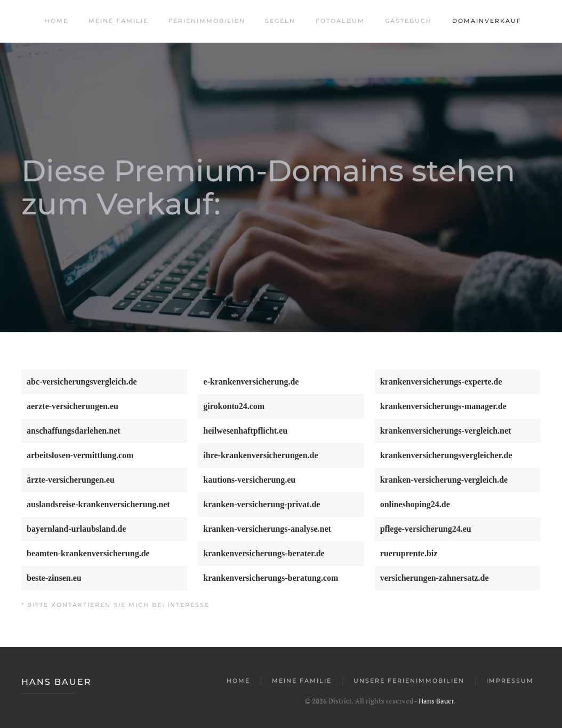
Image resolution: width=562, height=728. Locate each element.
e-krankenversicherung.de (251, 382)
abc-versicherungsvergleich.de (82, 382)
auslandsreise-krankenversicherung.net (98, 504)
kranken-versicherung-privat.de (262, 504)
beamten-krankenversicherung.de (88, 553)
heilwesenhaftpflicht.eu (245, 431)
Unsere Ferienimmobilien (409, 682)
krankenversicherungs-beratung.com (271, 578)
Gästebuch (407, 21)
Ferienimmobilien (206, 21)
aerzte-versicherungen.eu (73, 406)
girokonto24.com (234, 406)
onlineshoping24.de (415, 504)
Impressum (510, 682)
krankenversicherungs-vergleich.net (446, 431)
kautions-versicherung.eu (249, 480)
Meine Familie (117, 21)
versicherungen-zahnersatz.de (435, 578)
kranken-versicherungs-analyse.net (267, 529)
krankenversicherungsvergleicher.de (446, 455)
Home (55, 21)
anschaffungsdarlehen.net (74, 431)
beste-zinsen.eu (54, 578)
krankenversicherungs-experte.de (441, 382)
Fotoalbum (339, 21)
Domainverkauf (485, 21)
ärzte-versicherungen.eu (71, 480)
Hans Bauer (55, 682)
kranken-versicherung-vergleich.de (444, 480)
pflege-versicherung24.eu (426, 529)
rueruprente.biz (409, 553)
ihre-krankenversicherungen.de (260, 455)
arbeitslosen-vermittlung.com (80, 455)
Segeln (279, 21)
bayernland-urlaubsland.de (76, 529)
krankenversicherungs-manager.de (443, 406)
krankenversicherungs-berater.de (264, 553)
